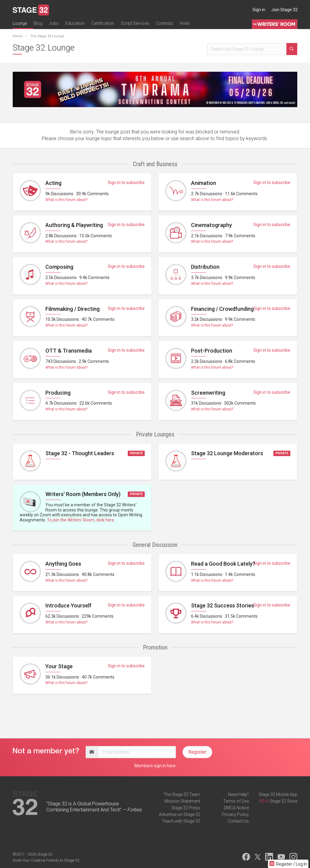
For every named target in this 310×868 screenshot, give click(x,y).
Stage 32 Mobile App (278, 794)
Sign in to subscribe (126, 182)
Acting (53, 183)
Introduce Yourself (68, 605)
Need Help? (238, 794)
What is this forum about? (66, 200)
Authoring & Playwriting (74, 225)
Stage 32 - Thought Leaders (80, 453)
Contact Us (238, 821)
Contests (165, 23)
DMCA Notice (236, 808)
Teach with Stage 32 (181, 821)
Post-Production (212, 351)
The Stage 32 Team (182, 794)
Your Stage (59, 666)
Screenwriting (208, 393)
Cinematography (211, 225)
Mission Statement (182, 801)
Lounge (20, 23)
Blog (38, 23)
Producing (58, 393)
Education (75, 23)
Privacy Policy (235, 814)
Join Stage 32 (284, 10)
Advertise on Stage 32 (180, 814)
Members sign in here (155, 766)
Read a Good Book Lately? (223, 564)
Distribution (205, 267)
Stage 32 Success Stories (223, 605)
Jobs (54, 23)
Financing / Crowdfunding (222, 309)
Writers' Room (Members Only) (83, 494)
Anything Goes (63, 564)
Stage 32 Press (186, 808)
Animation (204, 183)
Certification (103, 23)
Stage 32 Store (283, 801)
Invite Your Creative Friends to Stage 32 (46, 860)
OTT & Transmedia (69, 351)
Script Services (135, 23)
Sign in (259, 10)
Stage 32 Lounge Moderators (227, 453)
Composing (59, 267)
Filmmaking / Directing (73, 309)
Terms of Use (236, 801)
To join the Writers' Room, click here (81, 520)
